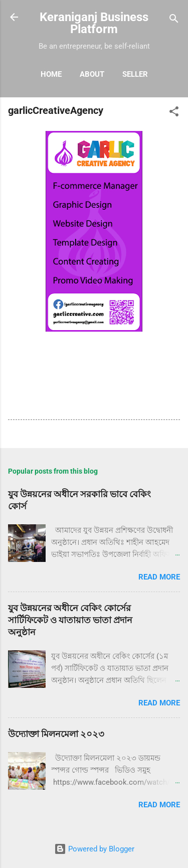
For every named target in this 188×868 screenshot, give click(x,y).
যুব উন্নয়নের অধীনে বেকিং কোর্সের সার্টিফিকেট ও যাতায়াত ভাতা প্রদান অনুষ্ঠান (70, 620)
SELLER (135, 74)
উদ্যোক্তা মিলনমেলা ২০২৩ (56, 734)
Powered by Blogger (94, 849)
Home (51, 74)
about (92, 74)
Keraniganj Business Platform (94, 23)
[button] (174, 113)
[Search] (174, 20)
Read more (159, 577)
